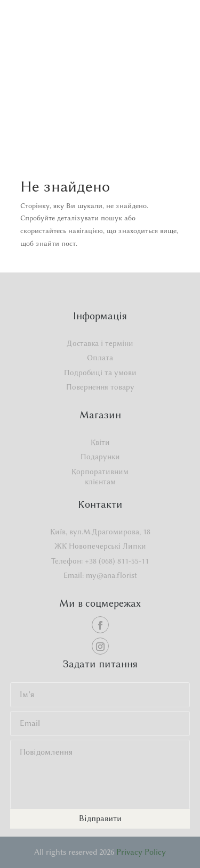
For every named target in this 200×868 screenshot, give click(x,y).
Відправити (100, 819)
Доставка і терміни (100, 344)
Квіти (100, 443)
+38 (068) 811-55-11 (117, 561)
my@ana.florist (111, 576)
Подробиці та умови (100, 373)
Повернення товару (100, 387)
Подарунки (100, 457)
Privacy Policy (141, 852)
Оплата (100, 358)
